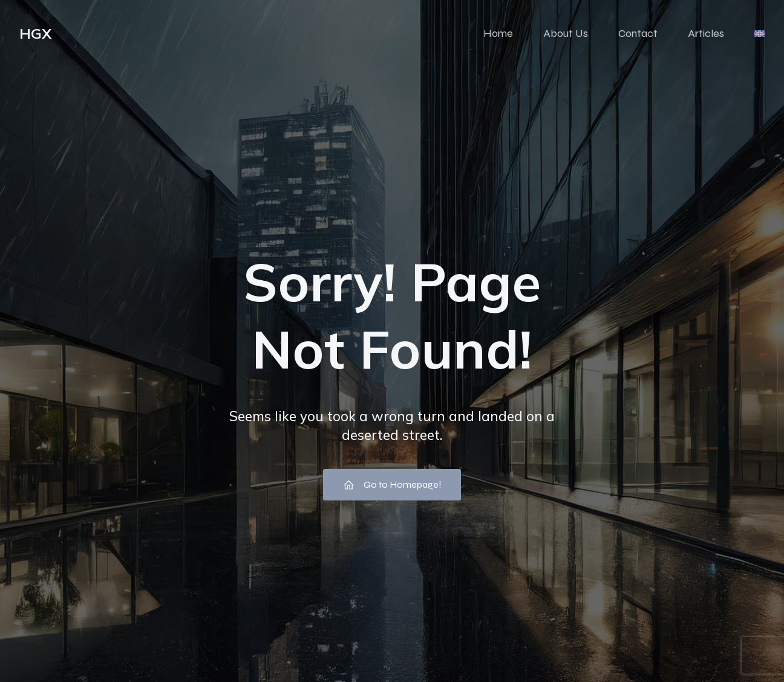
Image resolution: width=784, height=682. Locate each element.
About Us (566, 33)
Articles (706, 33)
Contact (638, 33)
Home (498, 33)
